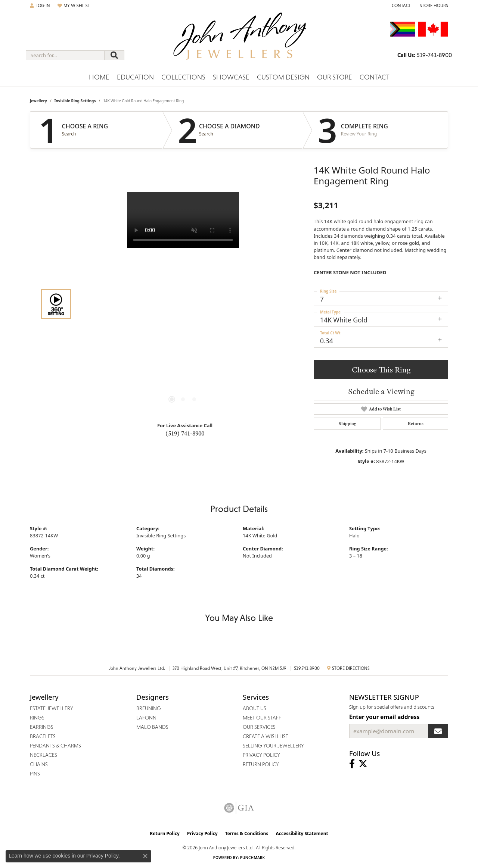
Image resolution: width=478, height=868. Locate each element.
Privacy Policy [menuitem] (261, 755)
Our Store (335, 77)
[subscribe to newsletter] (438, 731)
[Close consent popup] (145, 856)
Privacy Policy (202, 833)
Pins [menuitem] (35, 774)
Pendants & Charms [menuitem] (55, 746)
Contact (375, 77)
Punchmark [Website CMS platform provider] (253, 858)
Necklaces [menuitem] (44, 755)
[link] (401, 6)
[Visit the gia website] (239, 808)
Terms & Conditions (247, 833)
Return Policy (165, 833)
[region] (183, 304)
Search (69, 134)
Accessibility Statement (302, 833)
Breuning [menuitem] (149, 708)
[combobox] (65, 55)
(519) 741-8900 (185, 433)
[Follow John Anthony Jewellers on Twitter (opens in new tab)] (363, 764)
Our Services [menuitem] (259, 727)
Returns (416, 424)
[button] (40, 6)
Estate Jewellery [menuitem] (52, 708)
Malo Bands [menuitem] (152, 727)
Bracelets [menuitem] (43, 736)
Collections (183, 77)
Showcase (231, 77)
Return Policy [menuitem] (261, 764)
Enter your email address (384, 717)
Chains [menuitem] (39, 764)
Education (135, 77)
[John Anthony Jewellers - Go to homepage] (239, 41)
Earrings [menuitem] (42, 727)
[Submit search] (114, 55)
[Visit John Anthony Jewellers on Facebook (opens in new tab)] (352, 764)
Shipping (347, 424)
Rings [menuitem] (37, 718)
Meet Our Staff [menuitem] (262, 718)
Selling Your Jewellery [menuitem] (273, 746)
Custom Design (283, 77)
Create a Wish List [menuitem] (266, 736)
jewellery (38, 101)
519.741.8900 (307, 668)
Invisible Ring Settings (75, 101)
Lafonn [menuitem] (146, 718)
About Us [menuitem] (254, 708)
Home (99, 77)
